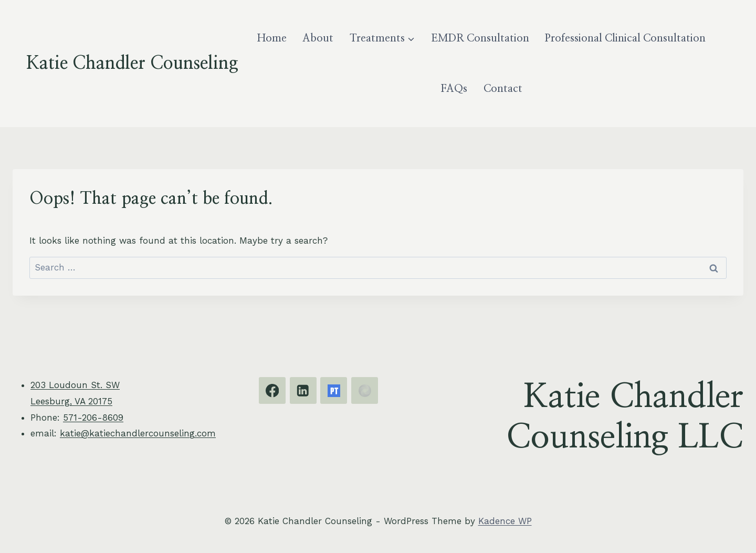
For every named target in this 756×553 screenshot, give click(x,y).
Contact (503, 89)
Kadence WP (505, 521)
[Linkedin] (303, 390)
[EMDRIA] (365, 390)
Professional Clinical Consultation (625, 38)
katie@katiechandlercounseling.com (138, 433)
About (318, 38)
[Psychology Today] (334, 390)
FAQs (454, 89)
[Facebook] (272, 390)
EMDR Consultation (480, 38)
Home (272, 38)
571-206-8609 (93, 418)
